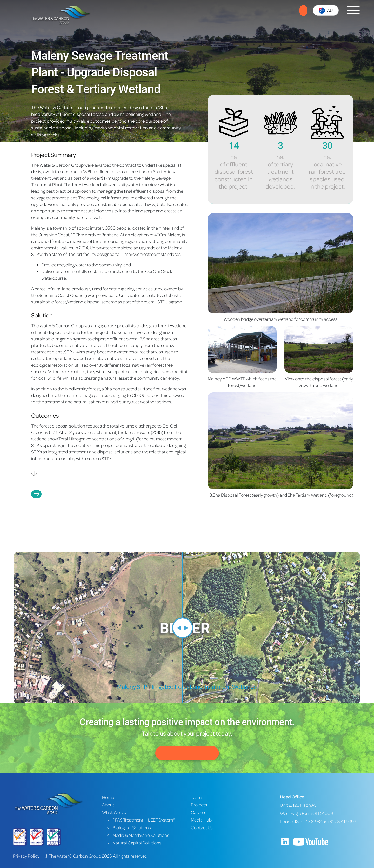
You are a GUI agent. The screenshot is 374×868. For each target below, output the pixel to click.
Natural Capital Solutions (137, 843)
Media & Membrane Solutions (141, 835)
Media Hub (201, 820)
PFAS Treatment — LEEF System (144, 820)
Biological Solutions (132, 828)
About (108, 805)
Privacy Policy (26, 856)
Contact (303, 11)
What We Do (114, 812)
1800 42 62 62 (308, 821)
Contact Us (187, 753)
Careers (199, 812)
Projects (36, 494)
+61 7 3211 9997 (342, 821)
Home (108, 797)
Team (196, 797)
